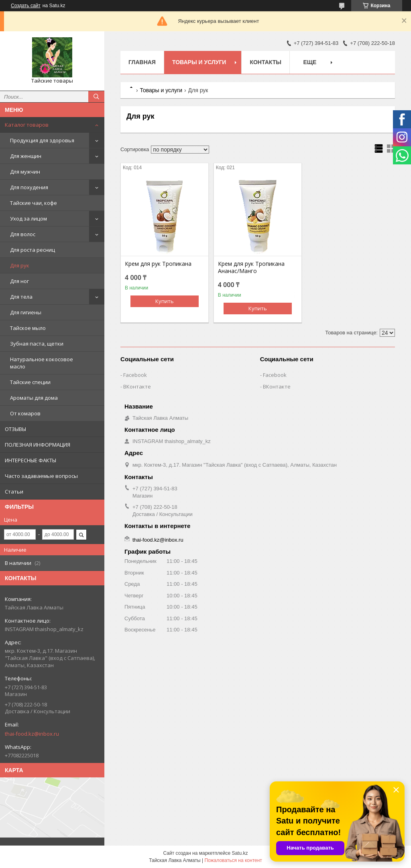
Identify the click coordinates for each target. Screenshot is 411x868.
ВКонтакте (137, 386)
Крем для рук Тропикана (158, 264)
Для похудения (29, 187)
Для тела (21, 297)
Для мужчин (25, 172)
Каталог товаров (27, 125)
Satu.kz (240, 853)
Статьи (14, 492)
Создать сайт (26, 6)
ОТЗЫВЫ (15, 429)
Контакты (265, 62)
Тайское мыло (28, 328)
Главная (142, 62)
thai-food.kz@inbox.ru (32, 734)
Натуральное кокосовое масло (42, 363)
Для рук (20, 265)
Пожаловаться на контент (233, 860)
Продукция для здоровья (42, 140)
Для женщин (26, 156)
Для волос (23, 234)
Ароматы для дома (34, 398)
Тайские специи (30, 382)
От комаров (25, 413)
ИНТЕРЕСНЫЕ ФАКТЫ (31, 460)
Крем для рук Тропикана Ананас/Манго (251, 267)
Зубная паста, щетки (37, 344)
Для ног (19, 281)
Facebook (135, 375)
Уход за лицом (28, 219)
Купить (165, 301)
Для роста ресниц (33, 250)
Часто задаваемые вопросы (41, 476)
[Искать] (96, 97)
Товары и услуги (199, 62)
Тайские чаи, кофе (34, 203)
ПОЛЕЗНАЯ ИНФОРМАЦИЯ (38, 445)
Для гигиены (26, 312)
